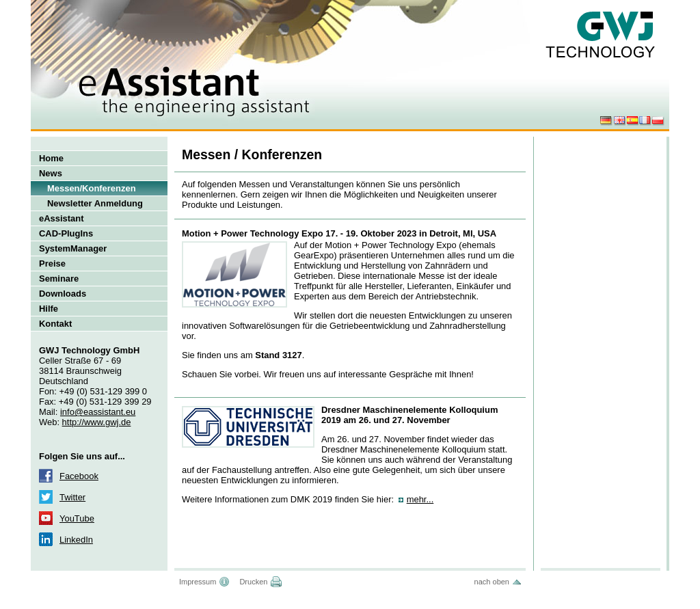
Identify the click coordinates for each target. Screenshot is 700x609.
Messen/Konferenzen (92, 188)
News (51, 173)
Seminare (59, 279)
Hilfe (49, 309)
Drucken (253, 582)
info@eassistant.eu (98, 412)
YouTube (77, 518)
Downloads (63, 294)
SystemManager (73, 248)
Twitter (72, 497)
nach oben (492, 582)
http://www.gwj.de (97, 422)
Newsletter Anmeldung (95, 203)
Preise (52, 263)
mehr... (420, 499)
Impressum (198, 582)
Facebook (79, 476)
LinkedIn (76, 540)
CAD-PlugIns (66, 233)
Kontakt (55, 324)
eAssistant (62, 218)
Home (51, 158)
